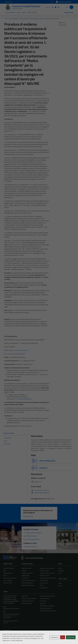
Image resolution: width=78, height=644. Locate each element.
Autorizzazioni (25, 578)
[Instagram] (58, 7)
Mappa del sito (7, 630)
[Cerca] (71, 7)
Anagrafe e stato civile (27, 573)
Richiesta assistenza (27, 603)
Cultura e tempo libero (27, 583)
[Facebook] (52, 7)
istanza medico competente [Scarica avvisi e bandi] (42, 493)
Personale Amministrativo (10, 578)
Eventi (60, 586)
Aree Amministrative (9, 568)
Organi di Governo (8, 573)
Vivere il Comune (32, 12)
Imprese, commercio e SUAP (47, 573)
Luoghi (60, 583)
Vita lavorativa (44, 588)
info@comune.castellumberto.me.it (18, 350)
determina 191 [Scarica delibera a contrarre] (38, 482)
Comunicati (61, 571)
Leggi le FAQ (25, 596)
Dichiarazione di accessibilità (47, 606)
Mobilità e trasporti (45, 576)
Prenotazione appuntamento (29, 598)
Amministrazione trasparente (47, 596)
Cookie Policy (43, 601)
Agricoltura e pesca (26, 568)
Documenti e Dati (8, 583)
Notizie (60, 568)
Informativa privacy (45, 598)
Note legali (43, 603)
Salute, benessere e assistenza (48, 578)
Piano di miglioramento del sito (48, 611)
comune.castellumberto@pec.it (16, 354)
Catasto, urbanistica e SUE (28, 580)
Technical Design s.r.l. (14, 640)
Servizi (24, 12)
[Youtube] (55, 7)
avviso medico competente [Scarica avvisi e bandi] (41, 490)
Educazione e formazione (28, 585)
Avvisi (60, 573)
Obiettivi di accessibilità (46, 608)
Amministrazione (10, 12)
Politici (5, 576)
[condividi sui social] (62, 23)
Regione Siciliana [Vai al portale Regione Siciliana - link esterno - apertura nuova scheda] (8, 2)
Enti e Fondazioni (8, 580)
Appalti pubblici (25, 576)
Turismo (42, 585)
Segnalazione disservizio (28, 601)
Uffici (5, 571)
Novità (19, 12)
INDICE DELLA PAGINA (15, 433)
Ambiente (24, 571)
